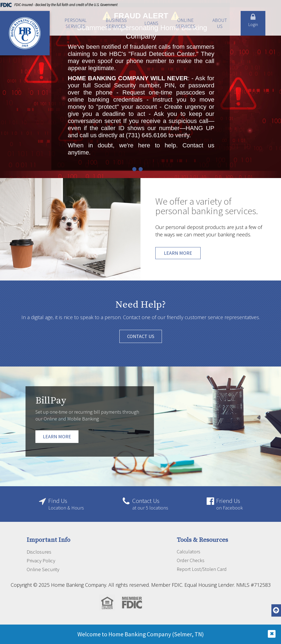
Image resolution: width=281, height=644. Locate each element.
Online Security (43, 569)
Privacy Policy (41, 560)
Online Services (186, 23)
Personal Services (76, 23)
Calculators (189, 552)
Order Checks (191, 560)
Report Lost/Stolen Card (202, 569)
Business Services (116, 23)
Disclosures (39, 552)
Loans (151, 23)
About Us (220, 23)
